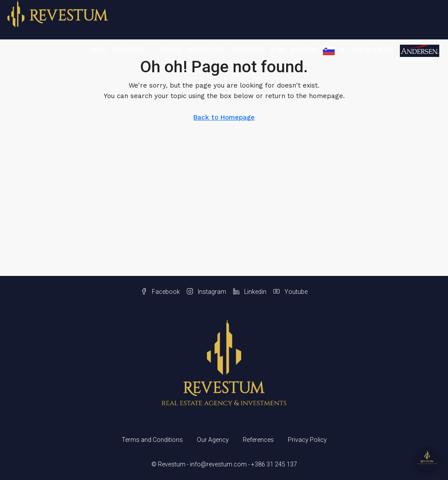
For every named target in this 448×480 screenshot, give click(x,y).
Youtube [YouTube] (290, 292)
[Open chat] (427, 459)
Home (99, 50)
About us (303, 50)
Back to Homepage (224, 117)
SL (342, 50)
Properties (129, 50)
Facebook (160, 292)
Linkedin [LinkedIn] (250, 292)
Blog (277, 50)
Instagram (206, 292)
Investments (207, 50)
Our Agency (213, 440)
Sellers (171, 50)
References (248, 50)
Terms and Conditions (152, 440)
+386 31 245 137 (373, 50)
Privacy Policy (307, 440)
